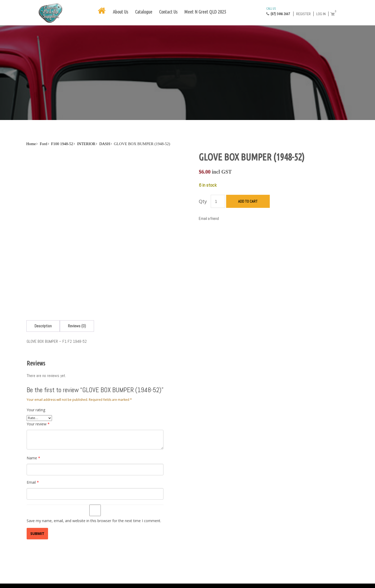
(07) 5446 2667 (278, 11)
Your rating (36, 410)
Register (303, 14)
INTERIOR (86, 144)
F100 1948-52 (62, 144)
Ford (43, 144)
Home (31, 144)
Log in (321, 14)
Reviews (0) (77, 326)
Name (33, 458)
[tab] (43, 326)
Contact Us (168, 12)
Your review (38, 424)
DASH (105, 144)
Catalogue (144, 12)
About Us (121, 12)
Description (43, 326)
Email (33, 482)
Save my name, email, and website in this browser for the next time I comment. (94, 521)
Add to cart (248, 201)
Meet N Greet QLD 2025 (205, 12)
